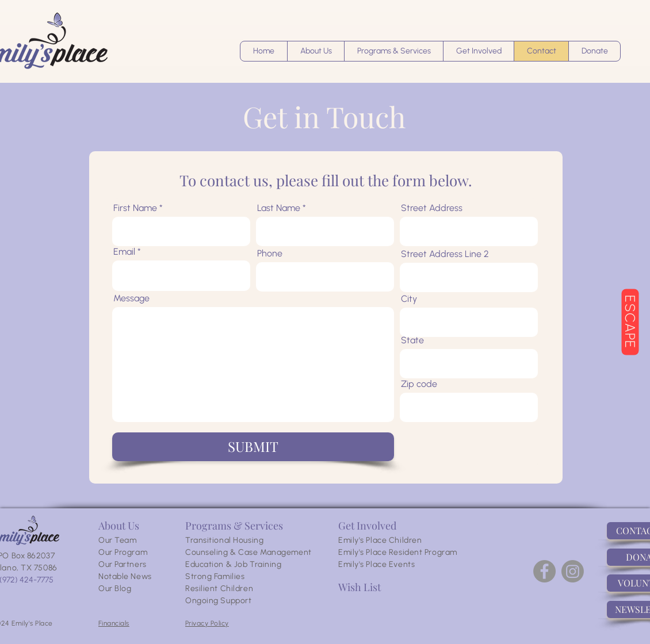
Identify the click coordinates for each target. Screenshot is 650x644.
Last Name (279, 208)
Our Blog (115, 589)
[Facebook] (544, 571)
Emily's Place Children (380, 540)
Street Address (432, 208)
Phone (270, 254)
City (409, 299)
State (412, 340)
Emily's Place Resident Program (398, 552)
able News (132, 576)
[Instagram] (573, 571)
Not (105, 576)
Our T (109, 540)
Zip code (419, 384)
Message (131, 298)
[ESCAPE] (630, 322)
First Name (135, 208)
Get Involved (367, 526)
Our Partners (123, 564)
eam (128, 540)
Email (124, 252)
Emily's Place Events (376, 564)
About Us (119, 526)
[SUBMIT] (253, 447)
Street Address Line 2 (445, 254)
